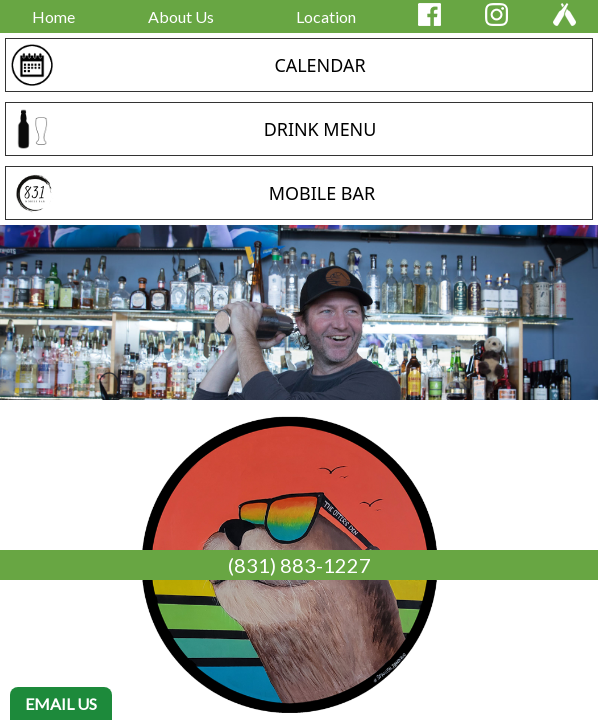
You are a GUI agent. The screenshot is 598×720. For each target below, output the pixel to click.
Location (326, 16)
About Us (181, 16)
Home (53, 16)
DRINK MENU (320, 129)
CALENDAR (319, 65)
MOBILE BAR (322, 193)
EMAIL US (61, 703)
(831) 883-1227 (299, 565)
